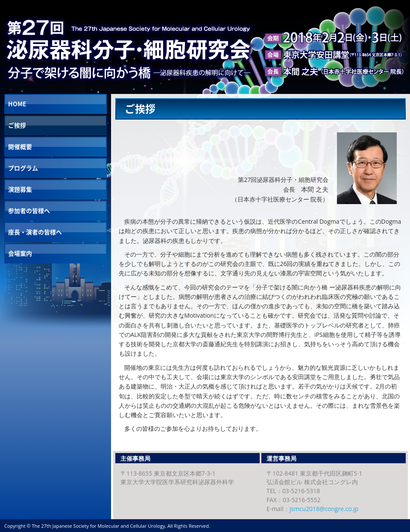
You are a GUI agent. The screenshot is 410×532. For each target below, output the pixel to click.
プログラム (23, 168)
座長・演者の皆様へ (35, 232)
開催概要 (20, 146)
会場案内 (20, 253)
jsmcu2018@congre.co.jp (324, 509)
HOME (17, 104)
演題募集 (20, 189)
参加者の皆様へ (29, 210)
